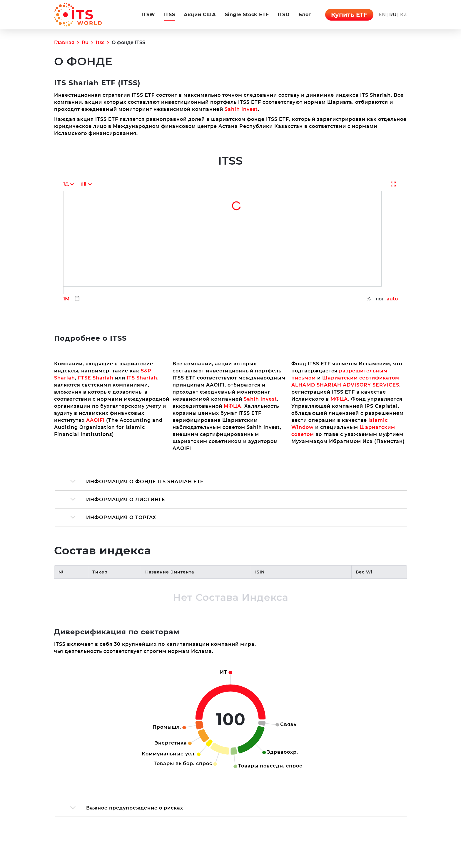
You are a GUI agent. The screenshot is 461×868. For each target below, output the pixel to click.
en (382, 15)
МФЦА (233, 328)
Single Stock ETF (247, 15)
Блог (305, 15)
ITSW (148, 15)
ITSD (283, 15)
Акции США (200, 15)
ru (393, 15)
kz (404, 15)
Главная (64, 42)
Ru (85, 42)
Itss (100, 42)
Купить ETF (349, 15)
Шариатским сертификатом (361, 300)
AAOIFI (95, 343)
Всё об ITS (391, 817)
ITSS (169, 15)
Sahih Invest (142, 153)
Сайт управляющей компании (321, 817)
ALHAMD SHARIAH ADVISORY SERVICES (345, 307)
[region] (230, 496)
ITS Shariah (142, 300)
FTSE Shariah (96, 300)
